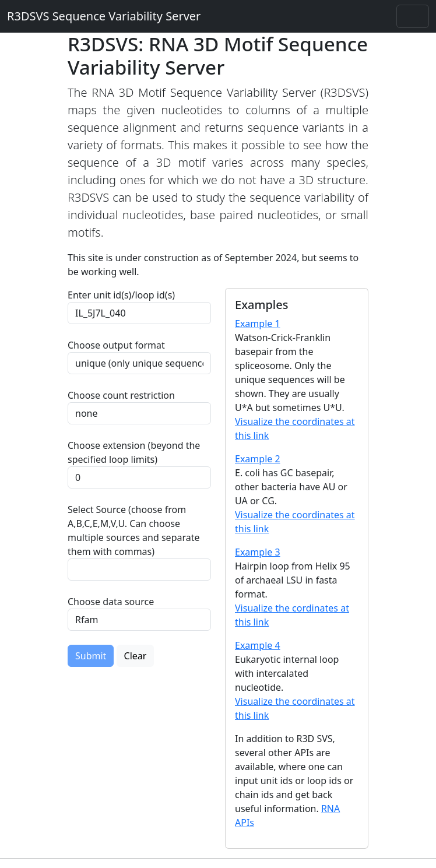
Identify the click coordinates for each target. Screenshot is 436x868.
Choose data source (111, 602)
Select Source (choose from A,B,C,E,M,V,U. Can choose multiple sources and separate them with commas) (134, 530)
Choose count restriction (121, 395)
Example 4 (258, 645)
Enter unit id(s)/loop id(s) (124, 295)
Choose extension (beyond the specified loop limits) (134, 452)
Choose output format (116, 345)
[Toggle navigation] (413, 16)
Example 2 (258, 459)
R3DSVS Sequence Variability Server (104, 16)
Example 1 (258, 324)
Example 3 (258, 552)
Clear (136, 656)
